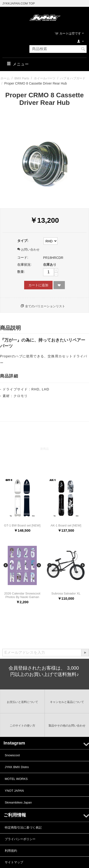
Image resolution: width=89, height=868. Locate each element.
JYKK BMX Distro (17, 767)
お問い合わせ (28, 250)
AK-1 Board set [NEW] (66, 525)
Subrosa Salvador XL (66, 593)
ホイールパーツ (45, 78)
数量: (21, 272)
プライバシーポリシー (20, 839)
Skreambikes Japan (18, 802)
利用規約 (11, 851)
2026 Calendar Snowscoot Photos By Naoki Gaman (22, 595)
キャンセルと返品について (67, 702)
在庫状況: (24, 265)
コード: (23, 257)
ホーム (5, 78)
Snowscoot (12, 755)
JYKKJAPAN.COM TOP (19, 3)
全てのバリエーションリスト (45, 306)
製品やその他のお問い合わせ (67, 726)
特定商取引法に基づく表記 (23, 827)
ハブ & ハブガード (73, 78)
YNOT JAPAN (14, 791)
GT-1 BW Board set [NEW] (22, 525)
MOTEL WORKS (16, 779)
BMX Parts (22, 78)
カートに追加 (38, 285)
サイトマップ (14, 862)
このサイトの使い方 (22, 726)
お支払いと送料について (22, 702)
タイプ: (23, 241)
